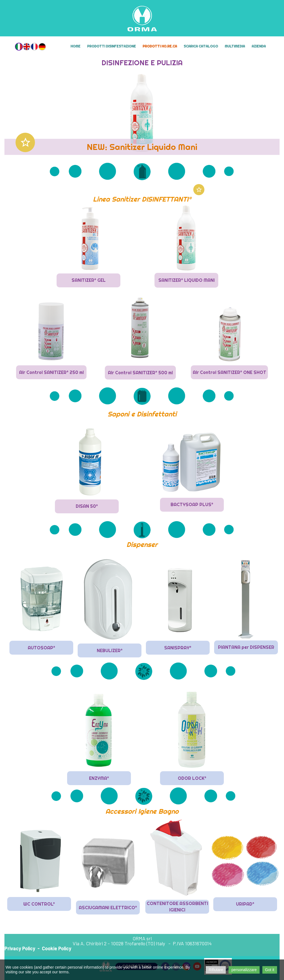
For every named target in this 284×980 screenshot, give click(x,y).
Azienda (259, 46)
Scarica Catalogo (201, 46)
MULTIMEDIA (235, 46)
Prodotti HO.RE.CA (160, 46)
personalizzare (244, 970)
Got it (270, 970)
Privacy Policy (20, 948)
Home (75, 46)
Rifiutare (216, 970)
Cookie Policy (57, 948)
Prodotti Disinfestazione (111, 46)
